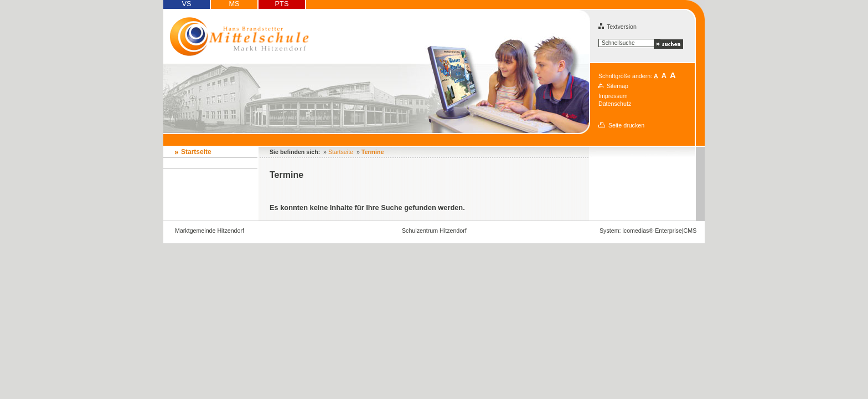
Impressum (613, 96)
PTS (282, 4)
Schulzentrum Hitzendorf (434, 231)
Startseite (196, 152)
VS (186, 4)
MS (234, 4)
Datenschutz (615, 104)
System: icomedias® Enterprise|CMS (648, 231)
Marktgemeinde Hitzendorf (210, 231)
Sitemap (618, 86)
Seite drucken (626, 125)
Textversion (618, 27)
